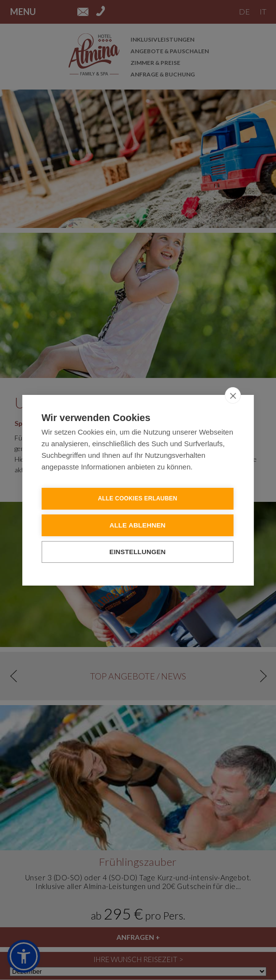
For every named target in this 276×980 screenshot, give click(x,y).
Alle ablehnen (137, 525)
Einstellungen (138, 551)
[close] (233, 395)
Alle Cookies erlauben (137, 498)
